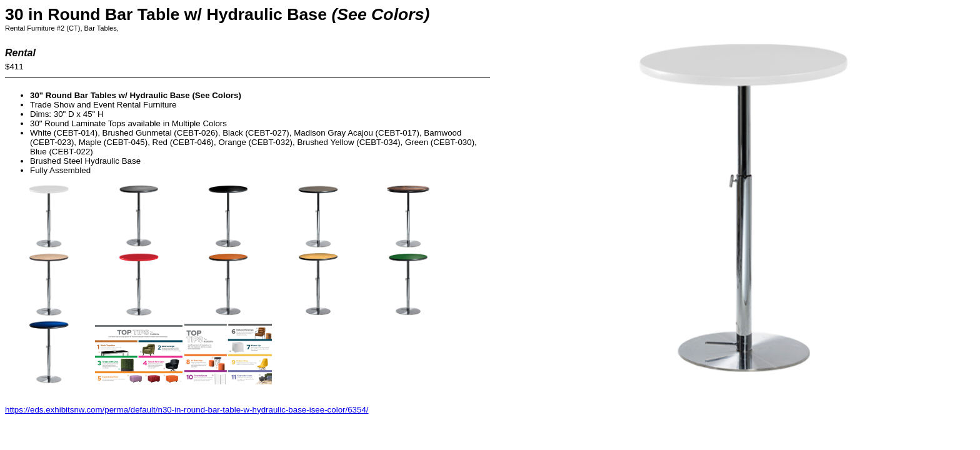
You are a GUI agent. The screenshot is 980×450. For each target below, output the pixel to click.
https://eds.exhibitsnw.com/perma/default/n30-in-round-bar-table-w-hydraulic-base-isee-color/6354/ (187, 410)
